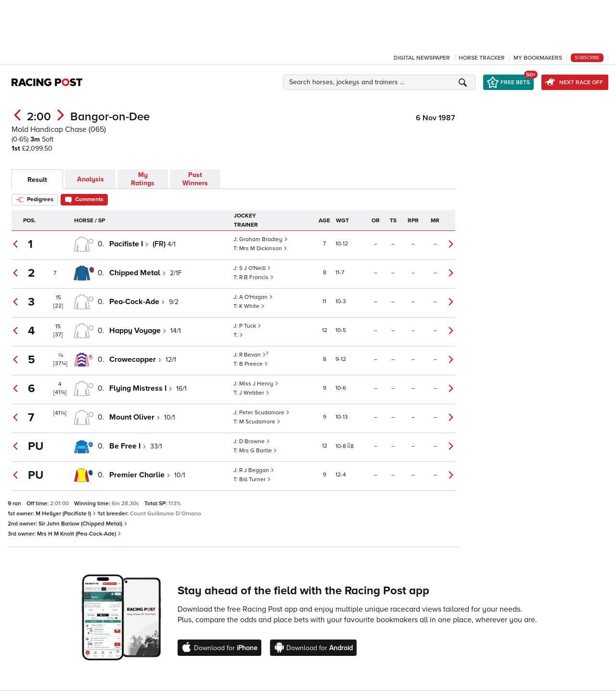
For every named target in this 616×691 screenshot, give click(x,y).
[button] (381, 82)
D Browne (255, 441)
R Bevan (253, 355)
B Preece (254, 364)
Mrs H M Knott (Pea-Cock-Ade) (79, 534)
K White (252, 306)
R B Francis (257, 277)
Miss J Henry (259, 384)
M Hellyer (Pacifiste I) (66, 514)
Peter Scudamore (264, 413)
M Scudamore (260, 422)
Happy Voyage (138, 331)
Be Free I (128, 446)
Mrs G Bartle (258, 451)
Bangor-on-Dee (110, 117)
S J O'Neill (255, 268)
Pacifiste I (129, 244)
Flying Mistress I (141, 388)
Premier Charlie (140, 475)
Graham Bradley (263, 239)
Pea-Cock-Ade (137, 302)
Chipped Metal (138, 273)
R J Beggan (257, 470)
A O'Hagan (256, 297)
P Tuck (250, 326)
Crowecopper (135, 359)
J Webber (254, 393)
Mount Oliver (135, 417)
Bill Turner (255, 480)
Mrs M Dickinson (263, 249)
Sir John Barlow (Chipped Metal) (83, 524)
